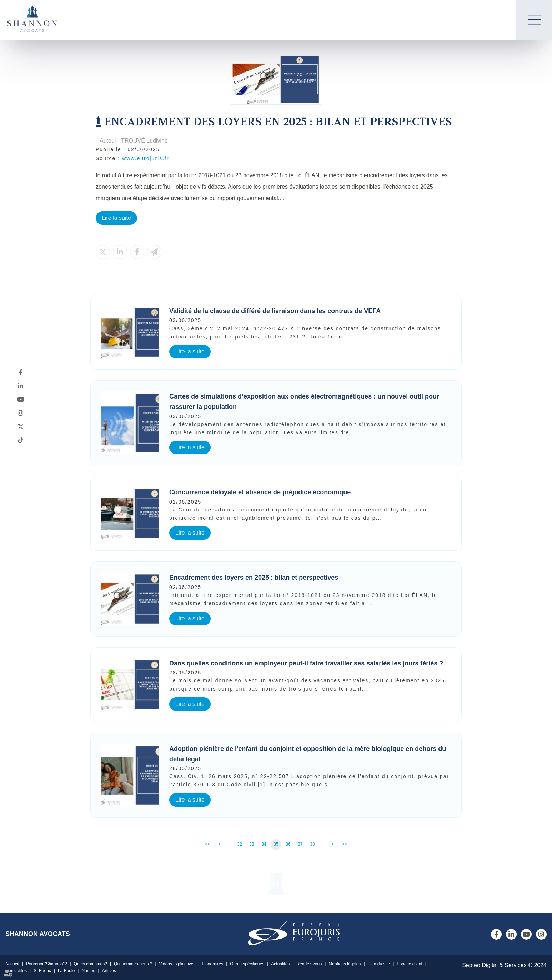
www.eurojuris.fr (146, 158)
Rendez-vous (309, 964)
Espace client (409, 964)
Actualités (280, 964)
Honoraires (213, 964)
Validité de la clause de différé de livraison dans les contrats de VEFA (275, 311)
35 (276, 844)
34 (264, 844)
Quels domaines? (91, 964)
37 (300, 844)
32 (239, 844)
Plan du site (379, 964)
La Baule (66, 971)
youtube (20, 399)
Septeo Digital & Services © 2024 (504, 965)
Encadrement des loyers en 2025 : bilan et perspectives (254, 578)
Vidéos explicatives (177, 964)
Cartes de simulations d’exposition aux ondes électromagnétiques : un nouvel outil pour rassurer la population (304, 402)
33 (252, 844)
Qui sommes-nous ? (133, 964)
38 (312, 844)
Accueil (12, 964)
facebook (20, 372)
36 (288, 844)
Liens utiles (16, 971)
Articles (109, 971)
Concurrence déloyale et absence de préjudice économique (260, 492)
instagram (20, 413)
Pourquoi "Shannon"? (47, 964)
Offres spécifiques (247, 964)
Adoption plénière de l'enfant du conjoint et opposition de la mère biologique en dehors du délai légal (308, 754)
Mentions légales (345, 964)
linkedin (20, 386)
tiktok (20, 440)
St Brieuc (42, 971)
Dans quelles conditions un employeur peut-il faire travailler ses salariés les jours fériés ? (306, 663)
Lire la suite (116, 218)
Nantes (88, 971)
